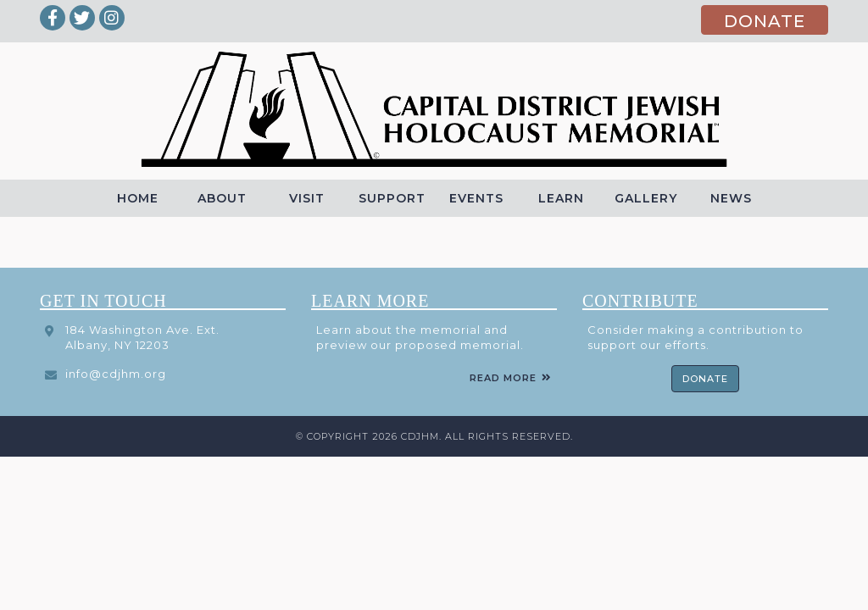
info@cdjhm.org (116, 374)
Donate (705, 379)
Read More (503, 378)
